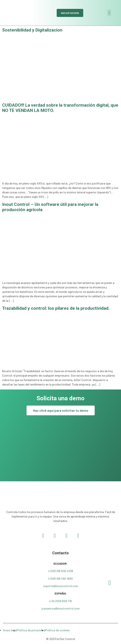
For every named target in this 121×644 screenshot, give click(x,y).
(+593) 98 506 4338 (61, 571)
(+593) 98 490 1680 (60, 579)
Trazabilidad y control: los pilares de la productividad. (56, 308)
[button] (109, 13)
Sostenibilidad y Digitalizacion (32, 30)
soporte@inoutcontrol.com (61, 586)
